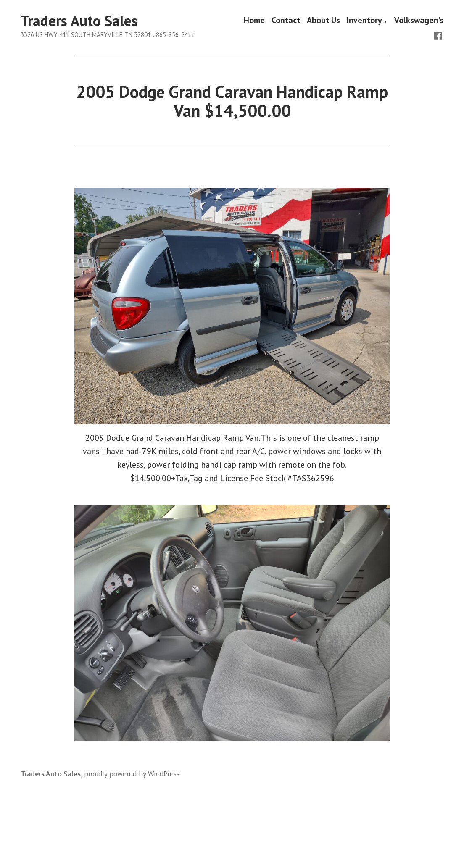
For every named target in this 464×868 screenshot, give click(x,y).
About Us (323, 21)
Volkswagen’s (419, 21)
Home (254, 21)
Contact (286, 21)
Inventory (364, 21)
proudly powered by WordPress (132, 774)
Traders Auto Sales (79, 21)
